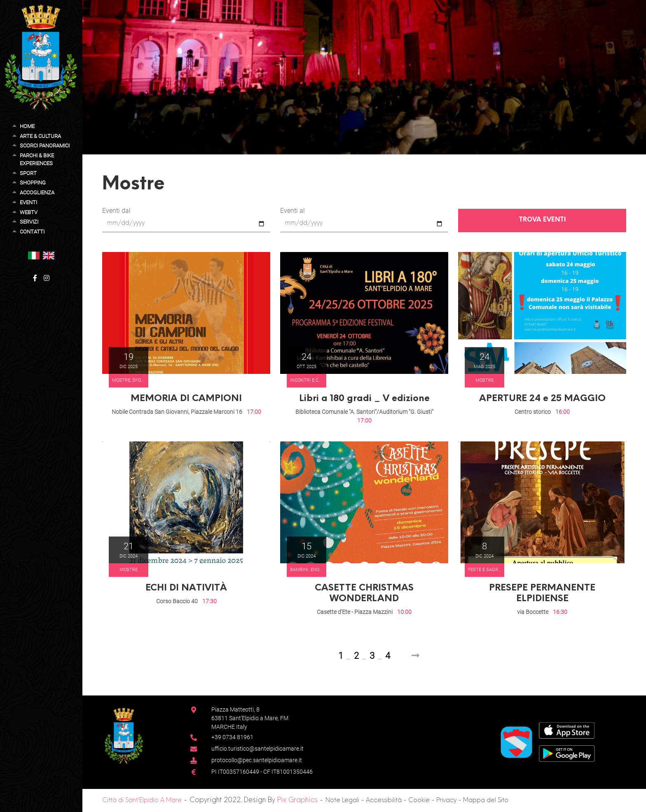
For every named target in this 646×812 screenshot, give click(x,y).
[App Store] (567, 730)
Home (27, 126)
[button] (34, 255)
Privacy (446, 801)
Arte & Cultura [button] (40, 136)
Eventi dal (116, 211)
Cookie (419, 801)
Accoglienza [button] (37, 192)
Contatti (32, 232)
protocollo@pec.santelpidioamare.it (257, 760)
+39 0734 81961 (232, 737)
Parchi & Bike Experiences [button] (37, 159)
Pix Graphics (297, 800)
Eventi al (293, 211)
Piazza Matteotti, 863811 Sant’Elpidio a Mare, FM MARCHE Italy (250, 718)
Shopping (33, 183)
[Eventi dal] (186, 224)
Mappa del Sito (486, 801)
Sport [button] (28, 173)
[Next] (415, 656)
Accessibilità (384, 801)
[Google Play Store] (567, 753)
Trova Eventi (542, 220)
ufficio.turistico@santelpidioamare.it (257, 749)
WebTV (29, 212)
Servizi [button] (29, 222)
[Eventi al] (364, 224)
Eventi (28, 202)
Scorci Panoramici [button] (45, 146)
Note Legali (342, 801)
